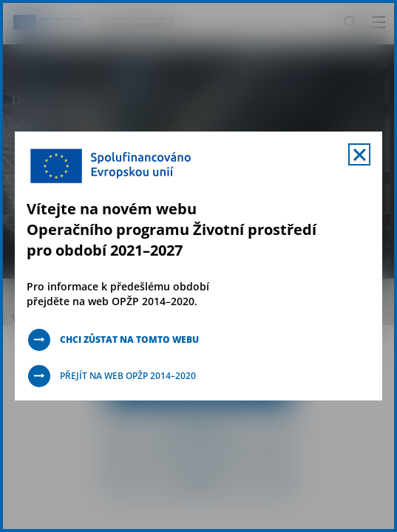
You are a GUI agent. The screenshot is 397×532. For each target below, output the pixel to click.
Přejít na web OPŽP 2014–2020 (128, 376)
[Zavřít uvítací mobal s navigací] (359, 154)
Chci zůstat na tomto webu (129, 340)
